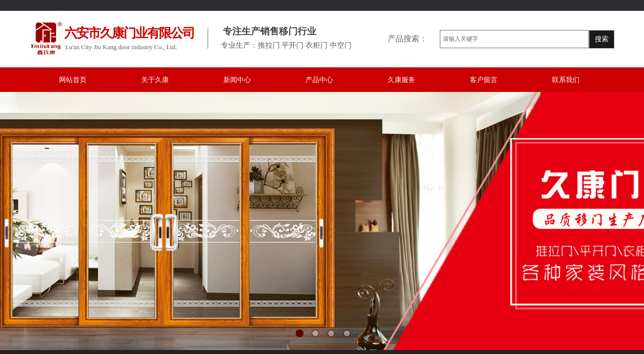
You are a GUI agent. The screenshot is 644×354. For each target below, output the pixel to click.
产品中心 (319, 80)
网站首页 (73, 80)
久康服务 (401, 80)
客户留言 (484, 80)
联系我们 (566, 80)
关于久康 (155, 80)
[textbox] (514, 39)
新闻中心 (237, 80)
